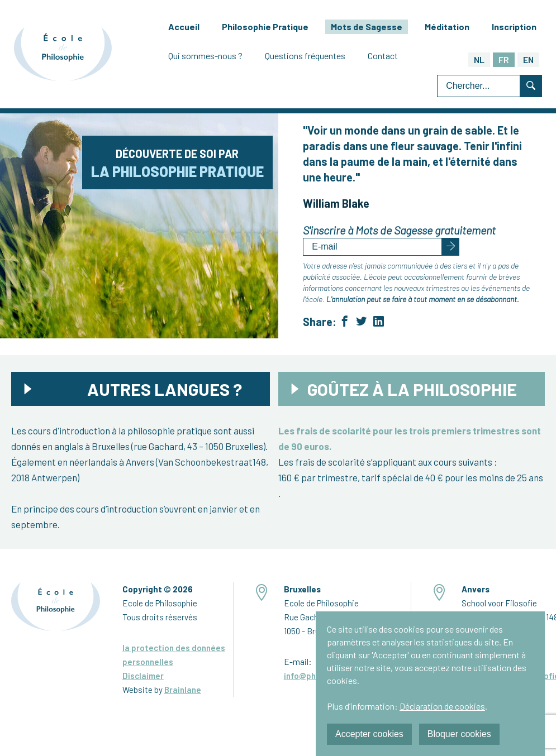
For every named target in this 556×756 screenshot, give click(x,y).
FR (504, 59)
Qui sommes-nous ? (205, 56)
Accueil (184, 27)
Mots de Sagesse (367, 27)
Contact (383, 56)
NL (479, 59)
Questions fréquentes (305, 56)
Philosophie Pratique (265, 27)
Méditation (447, 27)
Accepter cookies (369, 734)
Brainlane (183, 690)
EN (528, 59)
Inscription (514, 27)
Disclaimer (143, 676)
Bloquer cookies (459, 734)
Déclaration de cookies (442, 706)
